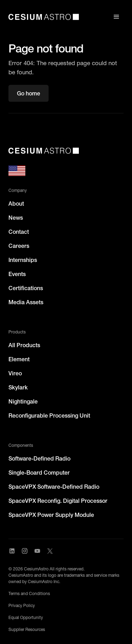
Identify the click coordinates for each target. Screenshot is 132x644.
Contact (19, 232)
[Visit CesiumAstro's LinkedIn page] (12, 551)
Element (19, 359)
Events (17, 274)
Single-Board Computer (39, 473)
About (16, 204)
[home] (44, 17)
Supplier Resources (27, 629)
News (16, 218)
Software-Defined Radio (39, 458)
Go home (29, 93)
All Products (24, 345)
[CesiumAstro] (44, 151)
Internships (23, 260)
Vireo (15, 373)
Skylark (18, 387)
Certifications (26, 288)
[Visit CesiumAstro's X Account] (50, 551)
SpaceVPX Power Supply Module (51, 515)
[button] (117, 17)
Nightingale (23, 401)
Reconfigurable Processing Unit (49, 415)
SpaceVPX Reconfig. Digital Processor (58, 501)
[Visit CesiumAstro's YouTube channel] (37, 551)
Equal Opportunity (26, 617)
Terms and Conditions (29, 593)
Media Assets (26, 302)
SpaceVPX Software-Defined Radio (54, 487)
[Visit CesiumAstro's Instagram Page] (25, 551)
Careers (19, 246)
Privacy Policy (22, 605)
